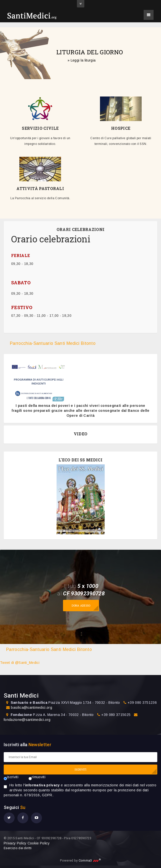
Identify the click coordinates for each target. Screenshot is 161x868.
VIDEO (81, 434)
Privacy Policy (15, 843)
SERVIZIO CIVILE (40, 128)
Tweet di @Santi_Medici (20, 663)
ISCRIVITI (81, 769)
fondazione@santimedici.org (27, 720)
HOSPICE (121, 128)
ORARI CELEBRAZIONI (81, 229)
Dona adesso (81, 605)
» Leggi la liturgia (81, 60)
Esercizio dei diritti (18, 848)
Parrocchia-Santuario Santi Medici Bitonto (53, 343)
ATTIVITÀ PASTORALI (40, 189)
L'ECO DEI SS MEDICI (80, 460)
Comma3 (90, 860)
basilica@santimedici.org (32, 707)
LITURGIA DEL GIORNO (90, 52)
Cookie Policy (39, 843)
